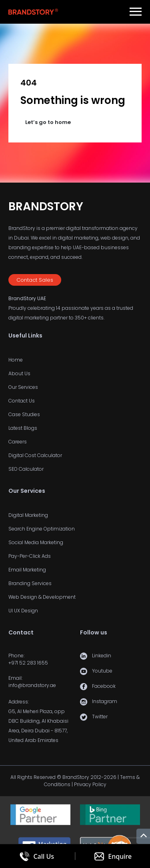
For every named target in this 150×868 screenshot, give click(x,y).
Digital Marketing (28, 515)
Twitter (100, 717)
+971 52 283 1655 (28, 663)
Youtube (102, 671)
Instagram (105, 701)
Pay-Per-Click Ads (30, 556)
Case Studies (24, 414)
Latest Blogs (23, 428)
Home (16, 360)
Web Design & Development (42, 597)
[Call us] (37, 856)
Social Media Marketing (36, 542)
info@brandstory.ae (32, 685)
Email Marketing (27, 570)
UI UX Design (23, 611)
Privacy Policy (90, 784)
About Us (19, 373)
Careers (18, 442)
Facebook (104, 686)
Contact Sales (35, 280)
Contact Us (22, 401)
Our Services (23, 387)
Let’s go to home (48, 122)
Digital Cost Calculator (35, 455)
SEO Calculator (26, 469)
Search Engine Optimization (42, 529)
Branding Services (30, 583)
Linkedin (102, 656)
